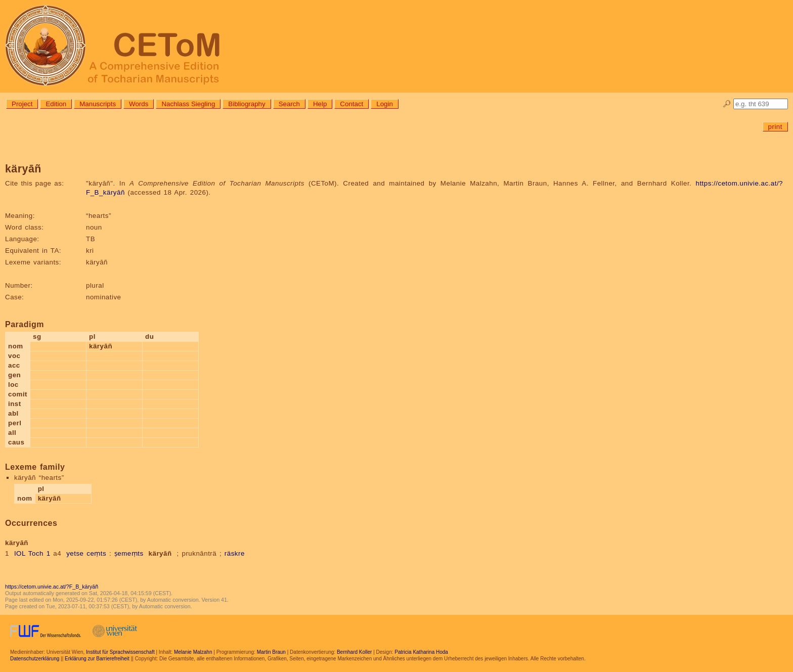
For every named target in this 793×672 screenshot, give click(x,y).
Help (320, 104)
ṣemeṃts (129, 553)
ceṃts (96, 553)
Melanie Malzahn (193, 652)
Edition (56, 104)
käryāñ (160, 553)
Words (139, 104)
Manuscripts (98, 104)
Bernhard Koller (354, 652)
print (775, 127)
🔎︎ (727, 104)
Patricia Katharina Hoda (421, 652)
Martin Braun (271, 652)
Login (385, 104)
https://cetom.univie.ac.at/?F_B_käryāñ (52, 587)
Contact (351, 104)
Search (289, 104)
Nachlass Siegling (188, 104)
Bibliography (247, 104)
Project (22, 104)
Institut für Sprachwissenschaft (120, 652)
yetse (75, 553)
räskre (235, 553)
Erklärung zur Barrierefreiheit (97, 659)
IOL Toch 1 (32, 553)
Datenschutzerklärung (35, 659)
